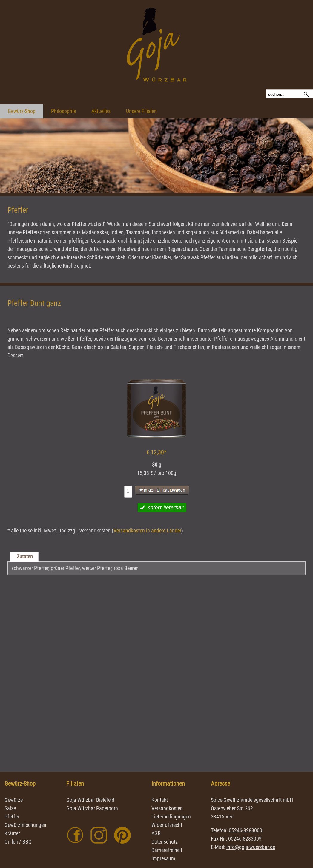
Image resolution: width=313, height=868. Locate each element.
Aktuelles (101, 111)
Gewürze (14, 800)
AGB (156, 833)
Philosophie (63, 111)
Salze (10, 808)
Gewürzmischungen (25, 825)
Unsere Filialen (141, 111)
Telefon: (237, 830)
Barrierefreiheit (167, 850)
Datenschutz (165, 842)
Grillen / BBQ (18, 842)
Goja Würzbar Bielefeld (90, 800)
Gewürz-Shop (22, 111)
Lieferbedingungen (171, 817)
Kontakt (160, 800)
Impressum (163, 858)
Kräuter (12, 833)
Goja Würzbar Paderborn (92, 808)
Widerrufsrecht (167, 825)
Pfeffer (12, 817)
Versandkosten (167, 808)
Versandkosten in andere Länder (147, 530)
